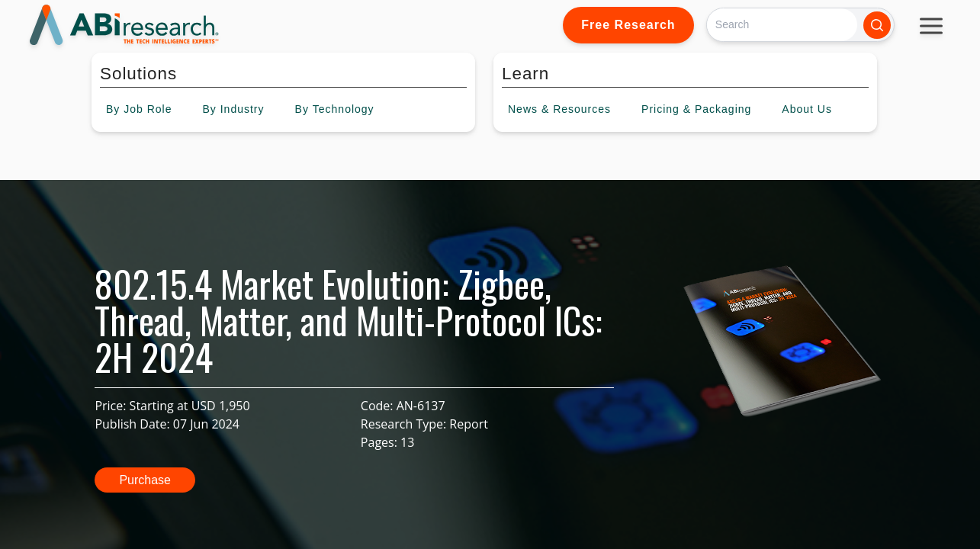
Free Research (628, 25)
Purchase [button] (145, 480)
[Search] (782, 25)
